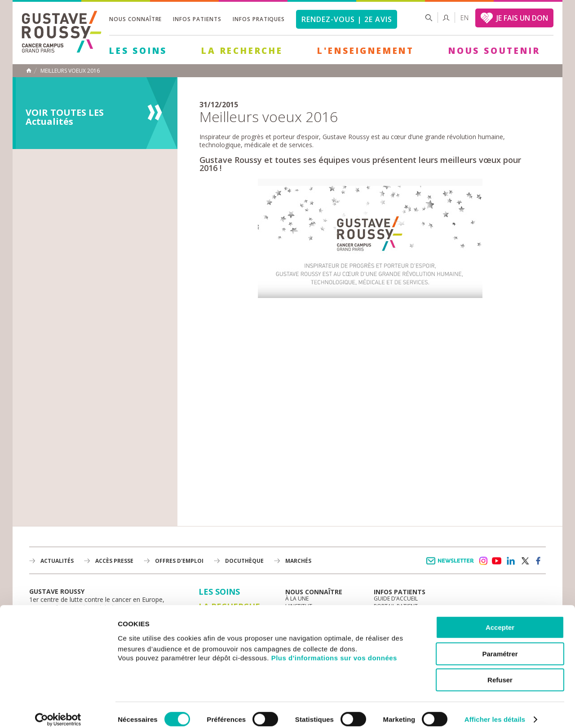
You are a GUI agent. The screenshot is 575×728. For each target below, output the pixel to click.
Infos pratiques (259, 19)
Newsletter (452, 565)
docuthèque (244, 561)
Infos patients (197, 19)
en (464, 18)
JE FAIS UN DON (522, 18)
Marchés (298, 561)
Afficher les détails (495, 710)
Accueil (29, 70)
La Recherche (242, 51)
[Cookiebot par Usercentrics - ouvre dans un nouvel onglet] (58, 710)
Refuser (500, 671)
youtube (497, 561)
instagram (483, 561)
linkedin (511, 561)
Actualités (57, 561)
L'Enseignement (366, 51)
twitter (525, 561)
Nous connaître (135, 19)
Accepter (500, 618)
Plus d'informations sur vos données (334, 648)
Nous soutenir (494, 51)
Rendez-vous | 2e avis (347, 19)
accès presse (114, 561)
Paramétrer (500, 645)
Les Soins (138, 51)
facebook (539, 561)
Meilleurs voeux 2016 (70, 71)
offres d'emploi (179, 561)
